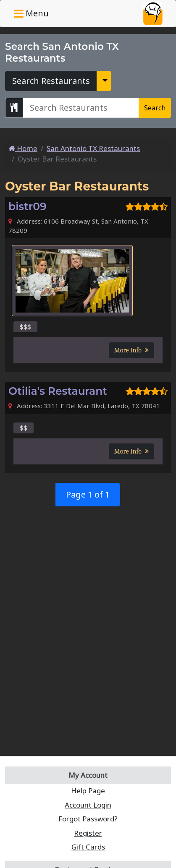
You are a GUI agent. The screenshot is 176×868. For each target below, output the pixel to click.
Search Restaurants (51, 81)
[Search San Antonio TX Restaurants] (81, 108)
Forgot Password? (88, 819)
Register (88, 833)
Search (155, 108)
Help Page (88, 791)
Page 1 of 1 (88, 494)
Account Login (88, 805)
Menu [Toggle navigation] (31, 13)
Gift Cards (88, 847)
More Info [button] (131, 350)
